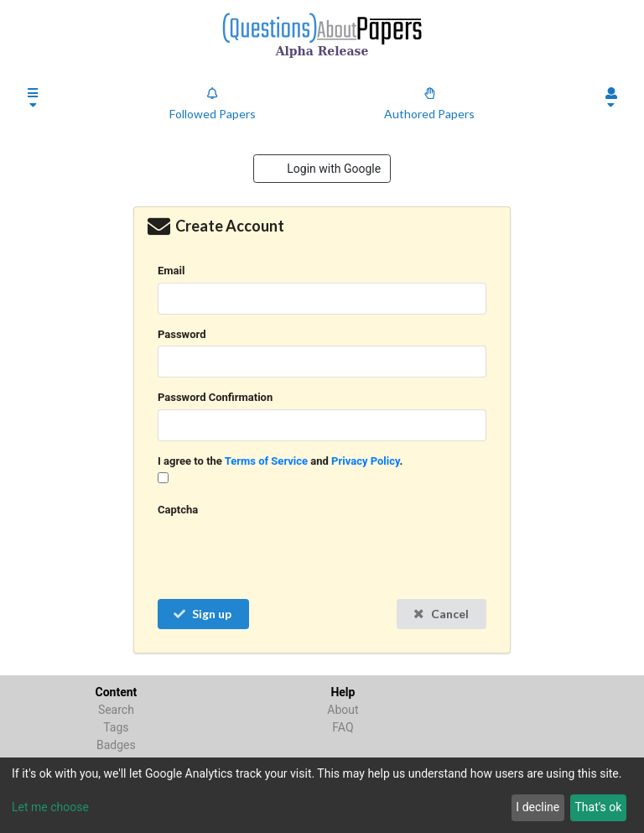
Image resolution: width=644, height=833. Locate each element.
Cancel (440, 614)
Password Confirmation (215, 397)
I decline (538, 807)
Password (182, 334)
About (343, 710)
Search (116, 710)
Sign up (202, 614)
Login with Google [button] (332, 169)
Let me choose (50, 807)
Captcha (178, 510)
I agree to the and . (280, 461)
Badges (116, 745)
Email (171, 271)
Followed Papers (213, 104)
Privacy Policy (365, 461)
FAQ (343, 727)
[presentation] (285, 554)
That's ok (598, 807)
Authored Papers (429, 104)
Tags (116, 727)
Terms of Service (266, 461)
